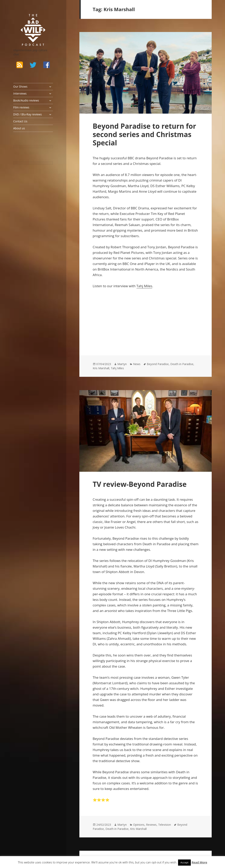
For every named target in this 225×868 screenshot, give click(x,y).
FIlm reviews (21, 107)
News (137, 364)
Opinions (139, 825)
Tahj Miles (144, 286)
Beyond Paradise (158, 364)
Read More (199, 862)
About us (19, 128)
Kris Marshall (101, 368)
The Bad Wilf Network (28, 19)
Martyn (122, 364)
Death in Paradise (182, 364)
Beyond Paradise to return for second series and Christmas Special (144, 134)
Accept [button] (185, 862)
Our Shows (20, 87)
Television (165, 825)
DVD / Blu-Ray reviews (28, 114)
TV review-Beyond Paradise (140, 484)
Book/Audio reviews (26, 100)
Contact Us (20, 121)
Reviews (151, 825)
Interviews (20, 93)
